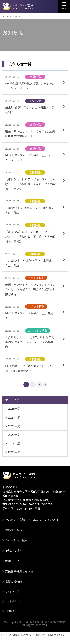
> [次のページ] (45, 384)
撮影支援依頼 (14, 582)
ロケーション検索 (16, 540)
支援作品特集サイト (19, 571)
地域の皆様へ (14, 551)
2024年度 (14, 417)
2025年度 (14, 409)
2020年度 (14, 452)
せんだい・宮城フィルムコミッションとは (32, 520)
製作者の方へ (14, 530)
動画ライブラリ (15, 561)
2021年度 (14, 443)
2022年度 (14, 435)
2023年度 (14, 426)
